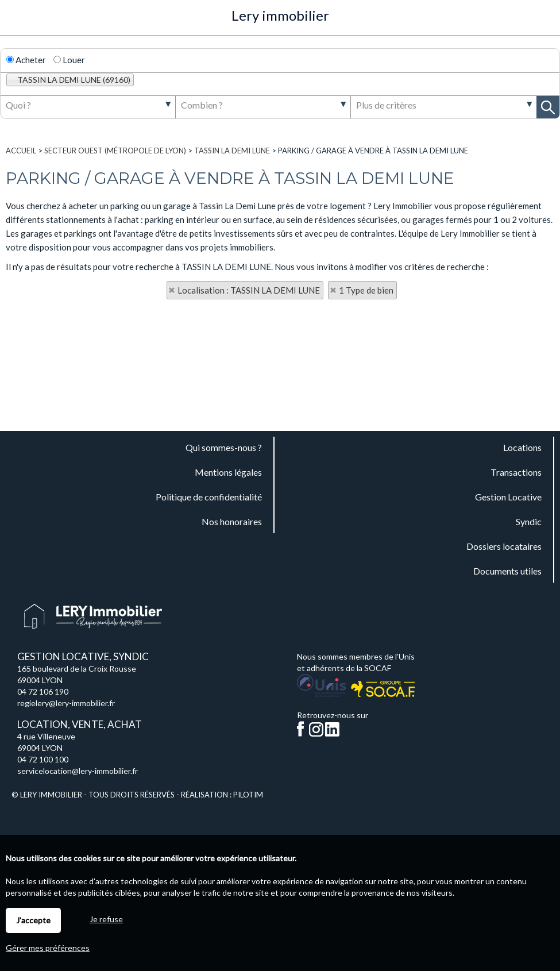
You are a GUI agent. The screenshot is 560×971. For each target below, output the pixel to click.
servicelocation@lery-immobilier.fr (78, 771)
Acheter (26, 60)
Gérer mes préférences (48, 948)
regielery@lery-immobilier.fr (66, 703)
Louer (69, 60)
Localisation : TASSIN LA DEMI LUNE (249, 290)
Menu (15, 22)
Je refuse (106, 919)
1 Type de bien (366, 290)
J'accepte (33, 920)
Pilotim (248, 795)
